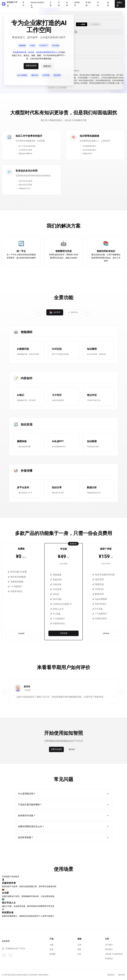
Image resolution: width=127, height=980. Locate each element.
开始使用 (21, 633)
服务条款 (122, 975)
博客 (79, 949)
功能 (52, 945)
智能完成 (73, 312)
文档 (79, 945)
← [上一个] (40, 312)
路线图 (53, 954)
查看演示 (47, 66)
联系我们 (109, 949)
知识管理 (55, 312)
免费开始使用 (31, 65)
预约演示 (72, 749)
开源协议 (109, 959)
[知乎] (10, 955)
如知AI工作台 (10, 4)
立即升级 (64, 633)
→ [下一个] (87, 312)
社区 (79, 954)
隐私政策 (111, 975)
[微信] (4, 955)
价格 (52, 949)
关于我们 (109, 945)
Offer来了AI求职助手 (114, 954)
